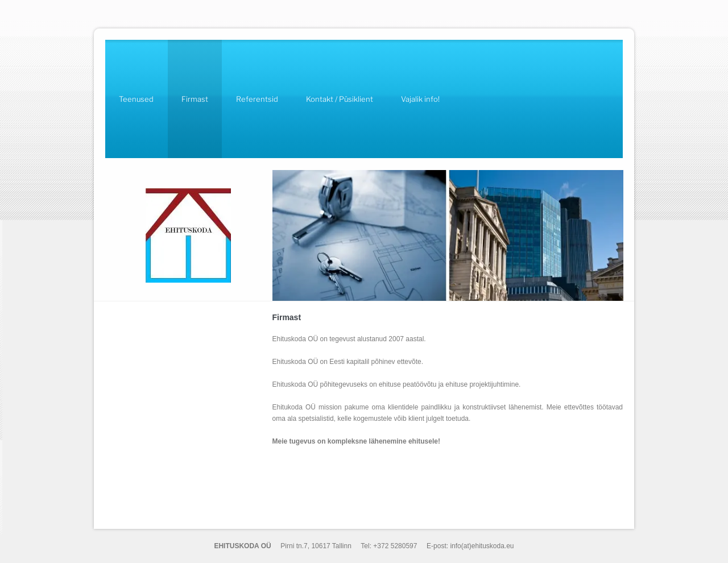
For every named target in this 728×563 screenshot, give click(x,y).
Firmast (195, 99)
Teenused (136, 99)
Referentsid (257, 99)
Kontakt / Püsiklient (340, 99)
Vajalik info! (420, 99)
